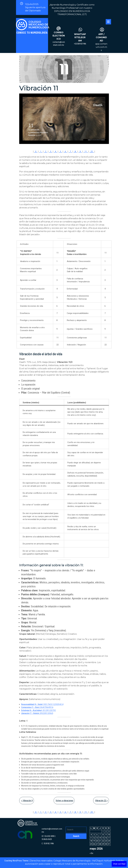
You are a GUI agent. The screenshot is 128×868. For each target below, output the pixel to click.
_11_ (86, 152)
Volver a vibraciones (64, 801)
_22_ (92, 152)
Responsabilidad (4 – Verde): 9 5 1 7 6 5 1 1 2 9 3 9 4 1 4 (42, 704)
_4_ (56, 152)
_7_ (70, 152)
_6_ (65, 152)
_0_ (36, 152)
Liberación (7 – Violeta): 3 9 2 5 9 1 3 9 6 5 (37, 713)
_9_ (80, 152)
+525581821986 (80, 44)
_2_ (46, 152)
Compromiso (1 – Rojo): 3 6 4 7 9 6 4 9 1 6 (37, 707)
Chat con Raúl (119, 864)
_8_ (75, 152)
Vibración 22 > (101, 801)
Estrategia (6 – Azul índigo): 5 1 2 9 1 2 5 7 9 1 (39, 710)
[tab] (108, 22)
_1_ (41, 152)
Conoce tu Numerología (32, 33)
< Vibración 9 (27, 801)
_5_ (60, 152)
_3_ (51, 152)
